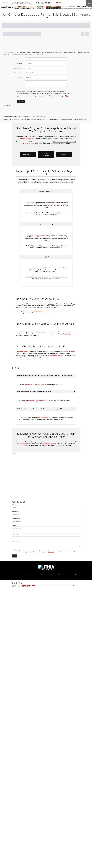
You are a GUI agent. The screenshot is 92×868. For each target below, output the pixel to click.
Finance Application (46, 155)
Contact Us (64, 155)
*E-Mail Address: (16, 518)
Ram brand (51, 304)
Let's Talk (21, 101)
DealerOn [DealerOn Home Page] (24, 585)
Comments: (19, 82)
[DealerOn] (17, 583)
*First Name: (15, 505)
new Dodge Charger (66, 334)
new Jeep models (36, 181)
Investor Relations (38, 574)
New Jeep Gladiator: (46, 257)
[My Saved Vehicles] (58, 3)
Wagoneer (31, 235)
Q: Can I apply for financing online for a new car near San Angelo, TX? (35, 391)
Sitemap (29, 585)
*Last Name (19, 64)
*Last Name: (15, 512)
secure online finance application (37, 400)
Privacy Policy (65, 97)
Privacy (21, 574)
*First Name (19, 59)
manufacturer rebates (42, 418)
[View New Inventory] (46, 7)
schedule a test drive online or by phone (35, 384)
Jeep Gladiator (31, 277)
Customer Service (29, 574)
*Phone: (14, 525)
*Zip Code (20, 77)
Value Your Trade (28, 155)
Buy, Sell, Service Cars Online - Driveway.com (68, 574)
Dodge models (42, 332)
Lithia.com (16, 574)
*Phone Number (18, 73)
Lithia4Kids (53, 574)
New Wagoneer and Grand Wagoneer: (46, 224)
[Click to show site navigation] (89, 3)
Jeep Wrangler (69, 181)
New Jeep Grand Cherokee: (46, 191)
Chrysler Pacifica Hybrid (54, 355)
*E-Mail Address (18, 68)
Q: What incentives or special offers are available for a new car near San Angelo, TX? (40, 409)
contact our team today (49, 444)
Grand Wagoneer (40, 235)
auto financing (21, 444)
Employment (47, 574)
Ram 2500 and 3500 (38, 311)
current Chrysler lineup (24, 352)
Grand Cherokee (51, 202)
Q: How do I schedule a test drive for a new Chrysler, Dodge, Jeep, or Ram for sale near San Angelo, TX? (45, 376)
